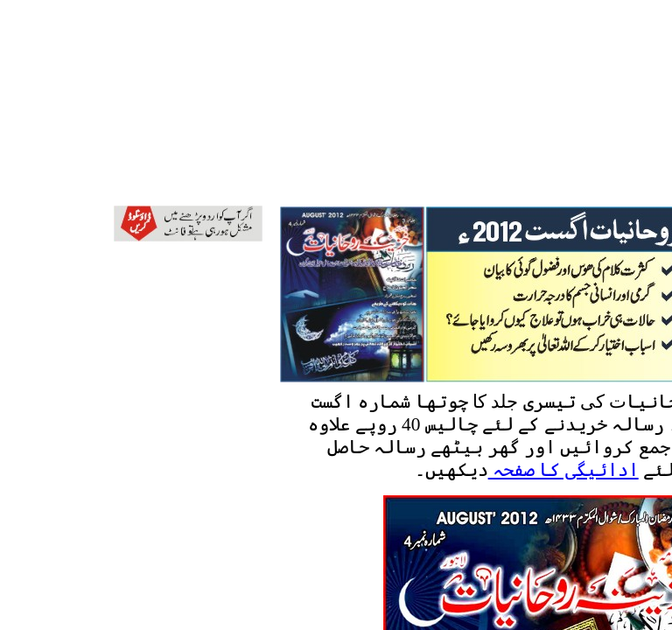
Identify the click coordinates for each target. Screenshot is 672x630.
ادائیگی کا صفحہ (563, 470)
